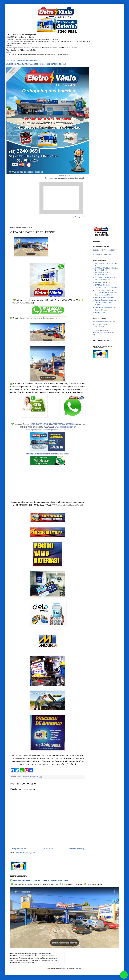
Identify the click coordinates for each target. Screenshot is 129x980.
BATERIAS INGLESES (103, 285)
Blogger (79, 968)
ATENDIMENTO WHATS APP (102, 254)
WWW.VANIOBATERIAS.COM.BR (67, 505)
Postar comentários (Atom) (26, 853)
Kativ (64, 968)
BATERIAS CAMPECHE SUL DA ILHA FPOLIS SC (106, 269)
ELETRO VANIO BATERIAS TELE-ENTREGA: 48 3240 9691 (106, 291)
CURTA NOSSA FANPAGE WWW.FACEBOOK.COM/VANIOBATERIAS (106, 333)
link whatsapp (124, 975)
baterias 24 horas (101, 313)
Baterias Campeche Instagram (105, 300)
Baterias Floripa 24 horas (103, 295)
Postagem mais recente (19, 849)
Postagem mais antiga (77, 849)
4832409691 (16, 303)
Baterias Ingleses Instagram (104, 298)
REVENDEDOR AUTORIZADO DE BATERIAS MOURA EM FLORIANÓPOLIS (104, 324)
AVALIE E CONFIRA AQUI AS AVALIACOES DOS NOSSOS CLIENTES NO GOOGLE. (36, 64)
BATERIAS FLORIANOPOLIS (105, 277)
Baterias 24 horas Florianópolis (105, 307)
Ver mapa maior (80, 217)
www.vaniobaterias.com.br (45, 318)
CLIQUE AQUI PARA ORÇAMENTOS (105, 250)
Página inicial (48, 849)
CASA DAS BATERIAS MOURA (106, 288)
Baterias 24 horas (101, 310)
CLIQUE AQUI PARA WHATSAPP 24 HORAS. (22, 60)
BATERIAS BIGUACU (102, 280)
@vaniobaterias (26, 318)
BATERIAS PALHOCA (102, 283)
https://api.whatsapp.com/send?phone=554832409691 (48, 430)
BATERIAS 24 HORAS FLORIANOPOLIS (103, 274)
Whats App (28, 303)
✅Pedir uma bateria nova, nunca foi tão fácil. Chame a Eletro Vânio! (40, 880)
